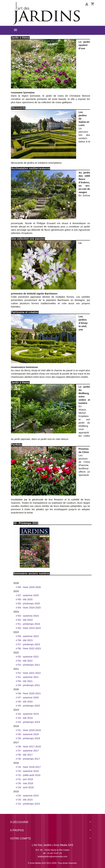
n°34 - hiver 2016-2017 (28, 767)
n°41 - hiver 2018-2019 (28, 730)
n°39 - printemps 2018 (28, 738)
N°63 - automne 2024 (27, 616)
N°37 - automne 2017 (27, 751)
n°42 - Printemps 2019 (28, 722)
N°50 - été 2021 (24, 681)
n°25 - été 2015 (24, 800)
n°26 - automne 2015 (27, 796)
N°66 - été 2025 (24, 599)
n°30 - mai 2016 (24, 783)
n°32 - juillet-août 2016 (28, 775)
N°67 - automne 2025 (27, 595)
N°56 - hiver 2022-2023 (28, 648)
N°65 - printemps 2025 (28, 603)
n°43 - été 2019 (24, 718)
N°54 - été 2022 (24, 661)
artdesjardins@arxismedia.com (52, 856)
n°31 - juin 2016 (24, 779)
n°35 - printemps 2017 (28, 759)
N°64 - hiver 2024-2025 (28, 608)
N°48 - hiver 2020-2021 (28, 693)
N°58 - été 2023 (24, 640)
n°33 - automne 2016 (27, 771)
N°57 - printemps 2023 (28, 644)
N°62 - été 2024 (24, 620)
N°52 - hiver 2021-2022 (28, 673)
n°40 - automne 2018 (27, 734)
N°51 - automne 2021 (27, 677)
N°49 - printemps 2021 (28, 685)
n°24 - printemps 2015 (28, 804)
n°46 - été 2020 (24, 702)
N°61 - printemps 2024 (28, 624)
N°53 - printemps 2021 (28, 665)
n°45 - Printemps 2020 (28, 706)
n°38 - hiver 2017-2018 (28, 746)
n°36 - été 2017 (24, 755)
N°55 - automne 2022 (27, 657)
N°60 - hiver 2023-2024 (28, 628)
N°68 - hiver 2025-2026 (28, 587)
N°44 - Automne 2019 (27, 714)
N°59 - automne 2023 (27, 636)
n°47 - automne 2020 (27, 697)
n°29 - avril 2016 (25, 787)
